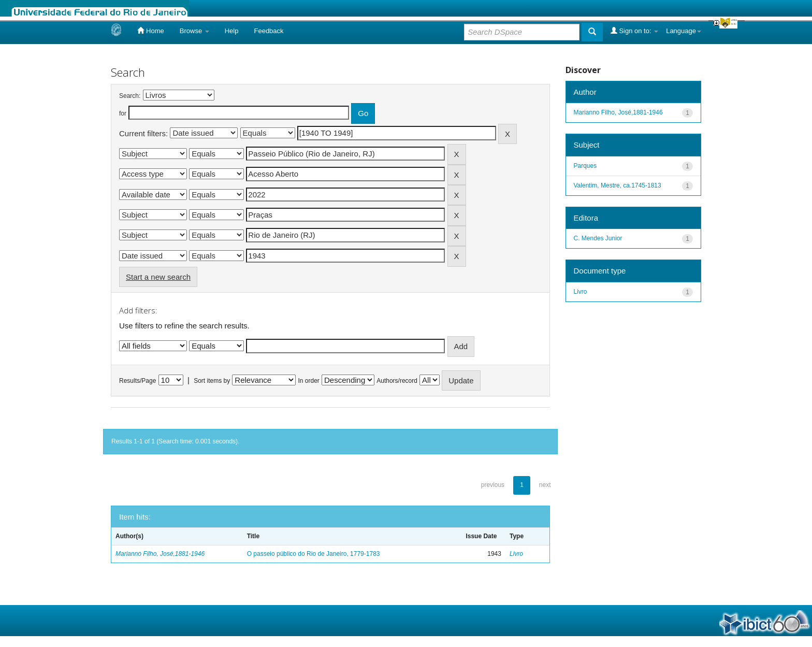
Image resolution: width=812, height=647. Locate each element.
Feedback (269, 31)
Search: (130, 96)
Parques (585, 166)
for (123, 113)
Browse (194, 31)
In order (309, 381)
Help (232, 31)
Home (150, 31)
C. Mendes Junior (598, 238)
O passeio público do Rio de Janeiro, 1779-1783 (314, 554)
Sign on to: (634, 31)
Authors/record (397, 381)
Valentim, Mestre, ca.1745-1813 (618, 185)
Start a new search (158, 277)
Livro (516, 554)
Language (684, 31)
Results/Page (137, 381)
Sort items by (212, 381)
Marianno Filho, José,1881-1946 (160, 554)
